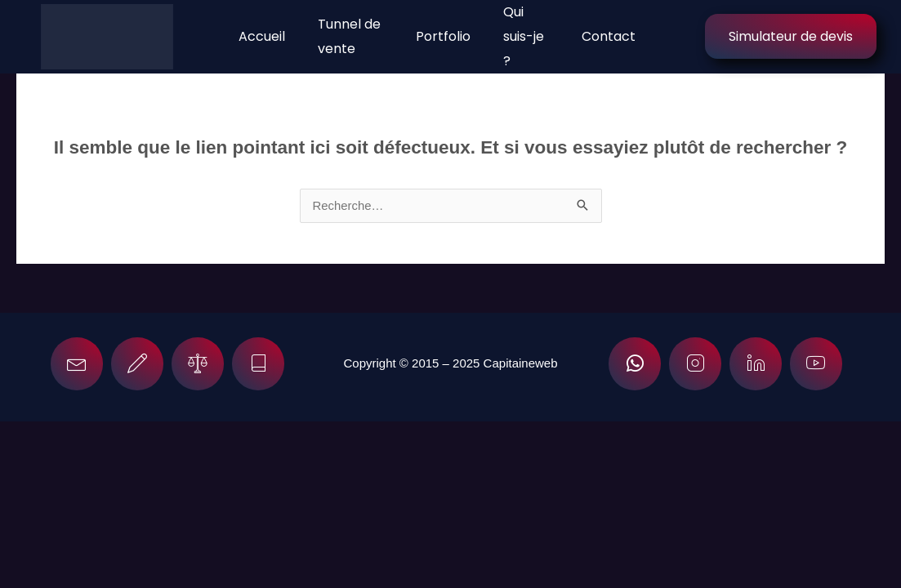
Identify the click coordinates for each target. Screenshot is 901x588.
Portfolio (443, 36)
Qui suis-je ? (524, 36)
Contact (608, 36)
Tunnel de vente (349, 36)
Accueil (262, 36)
